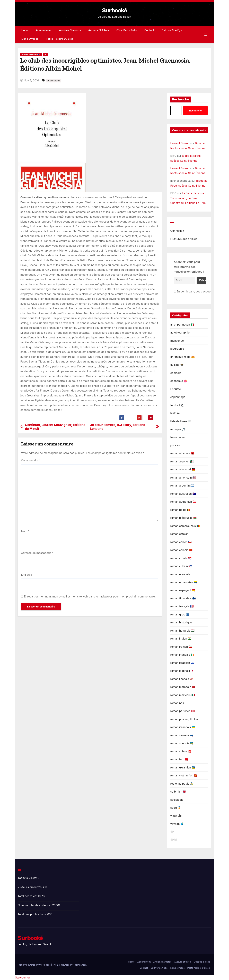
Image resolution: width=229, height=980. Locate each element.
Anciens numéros (70, 30)
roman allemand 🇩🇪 (183, 469)
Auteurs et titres (99, 30)
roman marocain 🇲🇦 (183, 687)
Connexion (177, 231)
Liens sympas (30, 39)
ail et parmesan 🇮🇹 (182, 325)
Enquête (176, 389)
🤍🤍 (174, 840)
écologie (176, 373)
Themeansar (80, 965)
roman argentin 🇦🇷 (182, 486)
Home (25, 30)
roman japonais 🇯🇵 (182, 671)
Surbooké (114, 10)
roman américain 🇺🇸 (183, 478)
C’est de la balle (127, 30)
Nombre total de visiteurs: (35, 905)
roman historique (181, 622)
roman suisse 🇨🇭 (181, 751)
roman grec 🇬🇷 (180, 614)
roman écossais (180, 574)
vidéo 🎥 (176, 816)
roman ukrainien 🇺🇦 (183, 767)
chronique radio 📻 (183, 357)
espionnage (178, 397)
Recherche (181, 99)
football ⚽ (177, 405)
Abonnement (44, 30)
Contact (149, 30)
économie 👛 (179, 381)
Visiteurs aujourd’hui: (32, 887)
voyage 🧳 (177, 824)
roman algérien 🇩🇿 (182, 461)
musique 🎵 (178, 429)
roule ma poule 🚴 (182, 784)
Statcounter (23, 977)
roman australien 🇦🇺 (183, 494)
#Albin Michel (53, 81)
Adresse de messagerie (37, 553)
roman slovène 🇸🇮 (182, 735)
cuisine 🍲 (177, 365)
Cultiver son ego (172, 30)
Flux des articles (184, 239)
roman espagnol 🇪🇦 (183, 590)
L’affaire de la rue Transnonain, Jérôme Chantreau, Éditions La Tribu (188, 198)
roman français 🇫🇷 (31, 54)
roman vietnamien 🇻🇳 (184, 775)
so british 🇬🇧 (178, 792)
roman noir (177, 703)
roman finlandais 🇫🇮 (183, 598)
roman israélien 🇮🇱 (182, 663)
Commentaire (31, 460)
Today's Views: (28, 878)
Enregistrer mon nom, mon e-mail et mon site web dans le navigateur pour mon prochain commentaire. (90, 596)
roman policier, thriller (184, 719)
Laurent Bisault (180, 143)
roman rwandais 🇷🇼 (183, 727)
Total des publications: (32, 914)
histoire (175, 413)
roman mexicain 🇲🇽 (183, 695)
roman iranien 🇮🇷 (181, 647)
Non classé (178, 437)
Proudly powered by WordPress (34, 965)
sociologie (177, 800)
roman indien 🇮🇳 (181, 639)
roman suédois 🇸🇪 (182, 743)
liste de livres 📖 (181, 421)
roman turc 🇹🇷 (179, 759)
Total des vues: (28, 896)
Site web (27, 575)
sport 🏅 (176, 808)
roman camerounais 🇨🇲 (185, 526)
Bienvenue (177, 341)
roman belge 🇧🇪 (180, 510)
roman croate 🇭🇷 (181, 558)
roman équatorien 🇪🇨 (184, 582)
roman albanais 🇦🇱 (182, 453)
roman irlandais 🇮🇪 (182, 655)
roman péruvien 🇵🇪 (183, 711)
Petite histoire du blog (60, 39)
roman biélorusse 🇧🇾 (184, 518)
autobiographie (180, 332)
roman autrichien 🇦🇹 (183, 502)
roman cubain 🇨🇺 (181, 566)
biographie (177, 349)
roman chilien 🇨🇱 (181, 542)
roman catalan (179, 534)
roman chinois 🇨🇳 (182, 550)
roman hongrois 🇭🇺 (183, 631)
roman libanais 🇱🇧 (182, 679)
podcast (176, 445)
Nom (25, 531)
